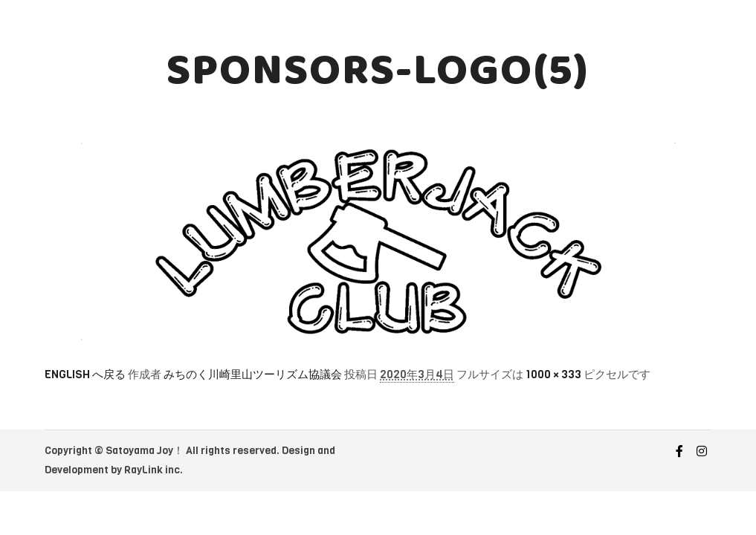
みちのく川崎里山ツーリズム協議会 (253, 374)
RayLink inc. (154, 470)
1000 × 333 (553, 374)
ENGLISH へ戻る (85, 374)
